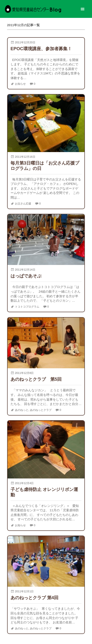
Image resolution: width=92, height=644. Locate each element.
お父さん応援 (23, 203)
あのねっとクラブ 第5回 (36, 379)
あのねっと (22, 410)
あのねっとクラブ (41, 410)
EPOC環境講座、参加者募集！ (41, 49)
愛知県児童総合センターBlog (33, 9)
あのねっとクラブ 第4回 (34, 598)
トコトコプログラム (27, 307)
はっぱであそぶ (26, 276)
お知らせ (20, 84)
